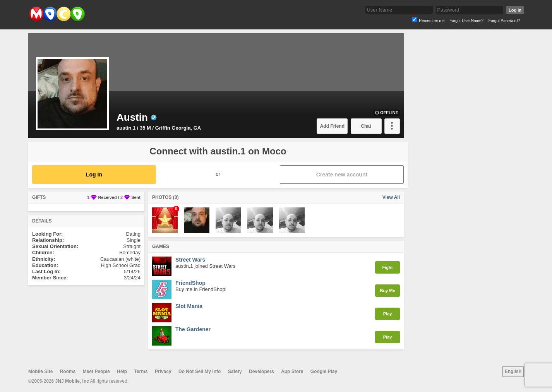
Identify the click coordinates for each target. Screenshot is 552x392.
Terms (141, 371)
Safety (235, 371)
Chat (366, 126)
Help (122, 371)
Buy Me (387, 291)
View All (391, 197)
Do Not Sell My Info (200, 371)
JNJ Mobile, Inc (72, 381)
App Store (292, 371)
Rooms (68, 371)
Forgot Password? (504, 21)
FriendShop (190, 283)
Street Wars (190, 260)
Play (388, 314)
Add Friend (332, 126)
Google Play (324, 371)
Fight (388, 267)
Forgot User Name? (466, 21)
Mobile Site (40, 371)
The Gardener (193, 329)
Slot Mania (189, 306)
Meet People (96, 371)
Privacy (163, 371)
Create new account (342, 175)
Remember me (432, 21)
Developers (261, 371)
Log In (515, 10)
